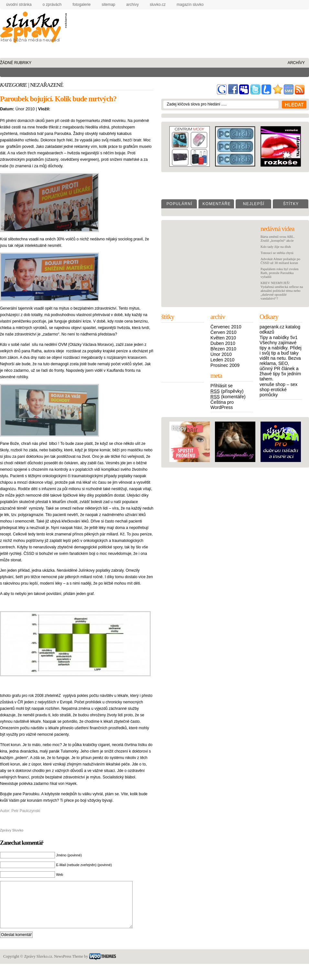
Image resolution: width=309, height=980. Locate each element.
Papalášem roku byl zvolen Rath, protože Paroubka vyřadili (279, 273)
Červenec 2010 (226, 327)
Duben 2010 (223, 343)
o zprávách (52, 5)
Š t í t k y (291, 204)
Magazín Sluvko (190, 5)
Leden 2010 (222, 360)
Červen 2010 (224, 332)
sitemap (108, 5)
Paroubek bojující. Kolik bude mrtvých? (58, 99)
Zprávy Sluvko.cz (32, 28)
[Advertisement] (97, 34)
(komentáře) (228, 397)
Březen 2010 (223, 349)
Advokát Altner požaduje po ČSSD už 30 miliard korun (280, 261)
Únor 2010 (221, 354)
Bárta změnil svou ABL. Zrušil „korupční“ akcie (278, 238)
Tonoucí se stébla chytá (277, 253)
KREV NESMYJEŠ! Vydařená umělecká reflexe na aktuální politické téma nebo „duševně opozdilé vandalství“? (282, 291)
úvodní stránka (19, 5)
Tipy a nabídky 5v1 (279, 337)
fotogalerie (81, 5)
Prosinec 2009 (225, 365)
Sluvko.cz (158, 5)
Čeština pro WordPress (222, 405)
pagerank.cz (272, 327)
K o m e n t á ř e (216, 204)
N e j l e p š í (253, 204)
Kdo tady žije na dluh (276, 247)
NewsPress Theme (69, 966)
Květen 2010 (223, 338)
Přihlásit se (222, 386)
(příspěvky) (227, 391)
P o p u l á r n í (179, 204)
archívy (133, 5)
